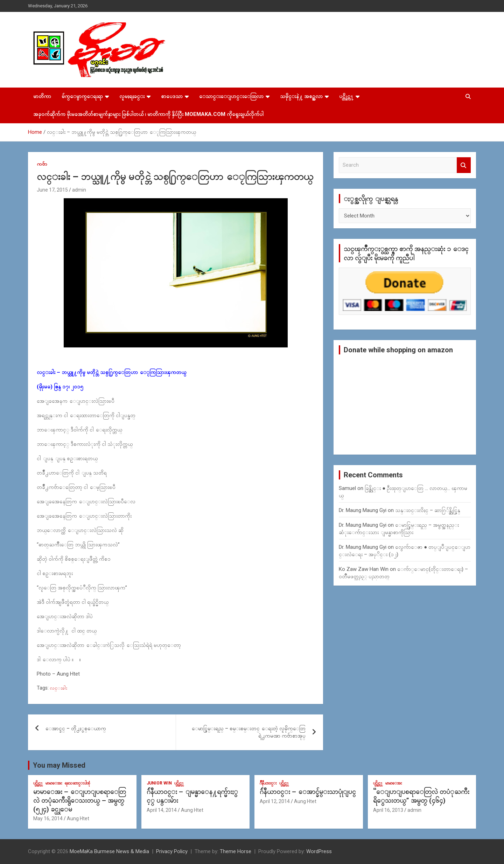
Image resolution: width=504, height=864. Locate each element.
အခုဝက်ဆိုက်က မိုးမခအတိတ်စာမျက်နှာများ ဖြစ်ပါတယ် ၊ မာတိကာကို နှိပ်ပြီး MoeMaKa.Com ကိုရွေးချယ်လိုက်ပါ (148, 114)
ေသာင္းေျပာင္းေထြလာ (231, 96)
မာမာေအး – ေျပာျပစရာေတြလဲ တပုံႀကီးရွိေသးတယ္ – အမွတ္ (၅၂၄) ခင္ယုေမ (80, 800)
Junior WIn (159, 783)
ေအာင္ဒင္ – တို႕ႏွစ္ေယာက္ (76, 728)
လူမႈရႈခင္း (132, 96)
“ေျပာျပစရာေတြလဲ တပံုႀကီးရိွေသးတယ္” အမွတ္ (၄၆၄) (421, 796)
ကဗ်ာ (42, 164)
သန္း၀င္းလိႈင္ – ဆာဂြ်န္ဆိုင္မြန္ (428, 510)
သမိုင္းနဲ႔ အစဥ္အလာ (301, 96)
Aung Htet (78, 818)
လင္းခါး (58, 688)
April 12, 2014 (275, 801)
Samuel (347, 488)
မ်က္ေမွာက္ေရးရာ (82, 96)
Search (464, 165)
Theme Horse (236, 851)
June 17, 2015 (52, 190)
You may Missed (59, 765)
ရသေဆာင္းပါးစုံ (77, 783)
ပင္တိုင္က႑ (346, 96)
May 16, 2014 (48, 818)
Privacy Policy (172, 851)
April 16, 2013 (388, 810)
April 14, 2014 (162, 810)
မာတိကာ (42, 96)
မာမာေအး (54, 783)
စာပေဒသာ (172, 96)
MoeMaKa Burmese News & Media (109, 851)
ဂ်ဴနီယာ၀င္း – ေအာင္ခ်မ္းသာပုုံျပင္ (308, 792)
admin (79, 190)
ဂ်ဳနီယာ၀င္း (268, 783)
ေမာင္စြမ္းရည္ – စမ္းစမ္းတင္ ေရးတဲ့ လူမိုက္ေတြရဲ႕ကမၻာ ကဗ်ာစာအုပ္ (249, 732)
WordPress (319, 851)
